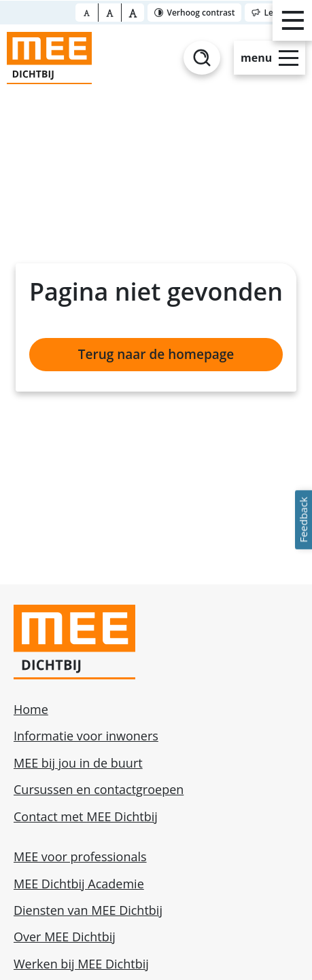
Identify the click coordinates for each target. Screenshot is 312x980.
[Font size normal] (87, 13)
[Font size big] (110, 13)
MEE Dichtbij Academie (79, 884)
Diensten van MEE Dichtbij (88, 910)
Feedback (303, 520)
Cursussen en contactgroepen (99, 789)
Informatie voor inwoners (86, 736)
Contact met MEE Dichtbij (86, 816)
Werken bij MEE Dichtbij (81, 964)
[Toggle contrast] (194, 13)
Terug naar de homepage (156, 354)
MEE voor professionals (80, 856)
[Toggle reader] (277, 13)
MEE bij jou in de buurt (78, 763)
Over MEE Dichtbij (65, 937)
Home (31, 709)
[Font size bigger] (133, 13)
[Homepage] (49, 58)
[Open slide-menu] (270, 58)
